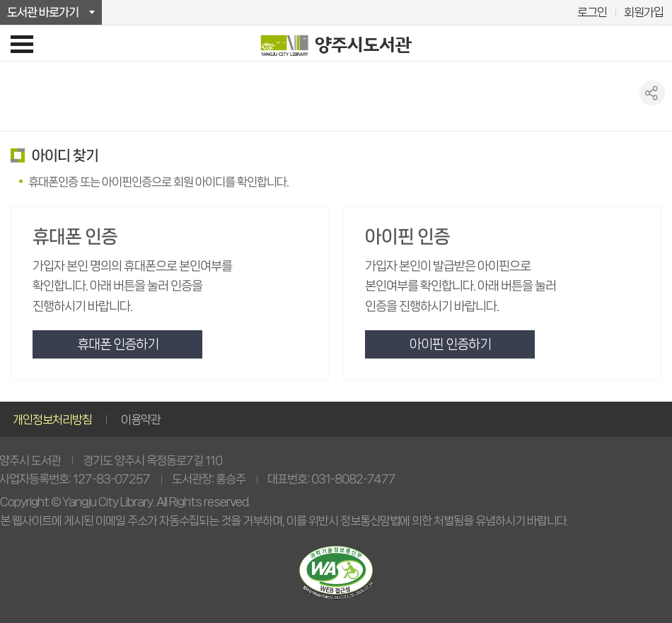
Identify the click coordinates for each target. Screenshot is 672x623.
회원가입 (644, 12)
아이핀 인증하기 (450, 344)
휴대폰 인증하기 (118, 344)
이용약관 (141, 419)
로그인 (592, 12)
